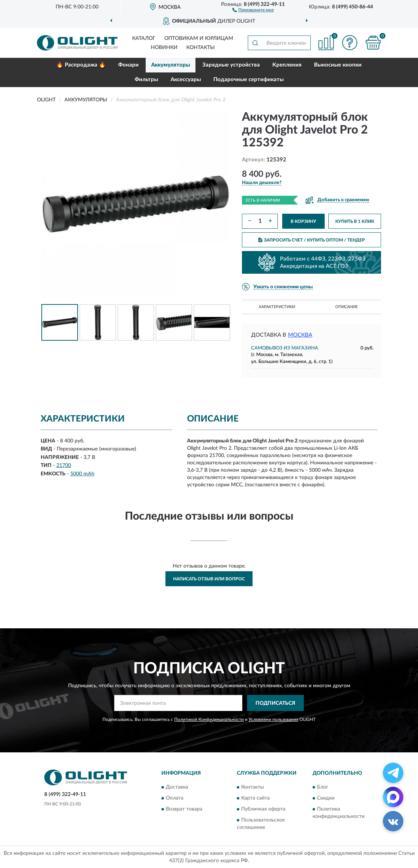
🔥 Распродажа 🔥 (81, 65)
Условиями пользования (273, 719)
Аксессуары (186, 80)
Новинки (164, 48)
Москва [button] (300, 335)
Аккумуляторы (171, 65)
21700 (64, 465)
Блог (323, 787)
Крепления (287, 65)
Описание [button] (346, 307)
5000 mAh (82, 474)
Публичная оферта (263, 809)
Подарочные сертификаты (249, 80)
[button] (253, 10)
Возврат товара (184, 809)
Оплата (175, 798)
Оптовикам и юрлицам (199, 38)
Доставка (177, 787)
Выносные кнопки (338, 65)
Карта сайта (255, 798)
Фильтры (146, 80)
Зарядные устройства (231, 65)
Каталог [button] (144, 38)
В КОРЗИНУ (303, 221)
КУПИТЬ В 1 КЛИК (355, 221)
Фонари (128, 65)
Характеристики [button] (277, 307)
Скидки (326, 798)
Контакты (201, 48)
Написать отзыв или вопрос (209, 579)
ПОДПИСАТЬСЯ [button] (275, 703)
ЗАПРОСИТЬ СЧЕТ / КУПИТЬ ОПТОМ (312, 240)
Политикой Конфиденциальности (209, 719)
